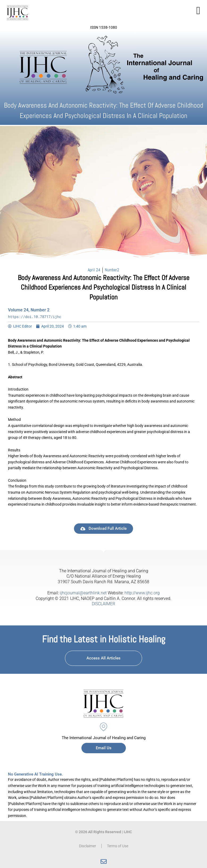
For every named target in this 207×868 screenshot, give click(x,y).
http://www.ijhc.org (142, 593)
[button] (198, 11)
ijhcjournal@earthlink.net (83, 593)
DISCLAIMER (104, 604)
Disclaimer (88, 846)
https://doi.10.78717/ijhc (35, 317)
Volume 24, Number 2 (29, 310)
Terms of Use (118, 846)
